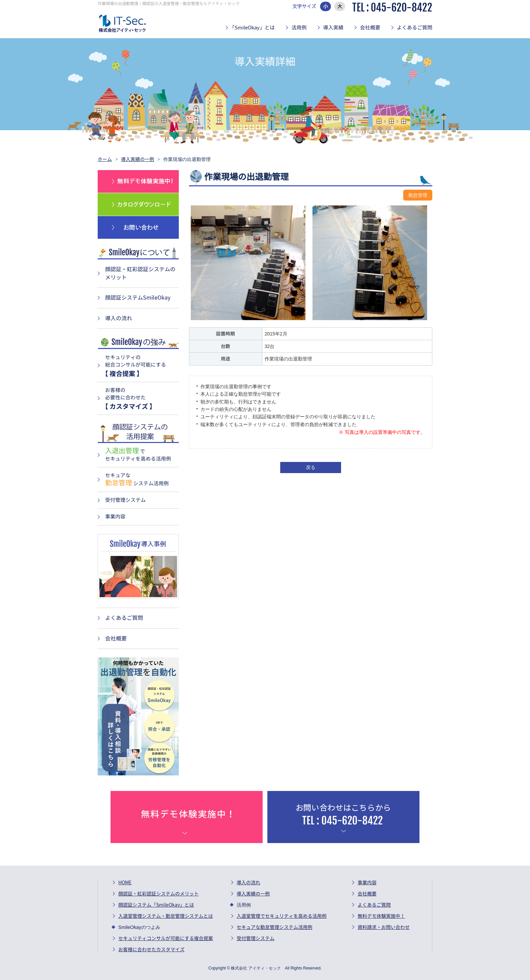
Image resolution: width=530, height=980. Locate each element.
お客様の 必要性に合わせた (140, 399)
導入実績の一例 (138, 159)
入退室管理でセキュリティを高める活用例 (282, 916)
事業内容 (115, 517)
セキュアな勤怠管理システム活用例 (274, 927)
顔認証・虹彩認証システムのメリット (159, 894)
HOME (125, 883)
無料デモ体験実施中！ (381, 916)
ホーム (105, 159)
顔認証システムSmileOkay (138, 298)
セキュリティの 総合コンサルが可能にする (140, 366)
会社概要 (370, 28)
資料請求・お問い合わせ (384, 927)
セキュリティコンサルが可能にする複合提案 (166, 938)
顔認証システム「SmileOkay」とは (156, 905)
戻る (311, 467)
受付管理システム (125, 500)
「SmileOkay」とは (252, 28)
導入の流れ (119, 318)
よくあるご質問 (415, 28)
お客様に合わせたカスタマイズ (151, 950)
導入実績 (333, 28)
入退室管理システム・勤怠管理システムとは (166, 916)
